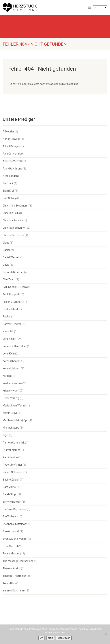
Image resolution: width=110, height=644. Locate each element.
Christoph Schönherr (15, 228)
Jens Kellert (10, 339)
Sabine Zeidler (11, 480)
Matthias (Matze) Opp (15, 420)
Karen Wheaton (12, 361)
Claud (6, 243)
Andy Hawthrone (12, 169)
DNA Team (9, 279)
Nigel (6, 435)
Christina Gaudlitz (13, 220)
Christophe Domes (13, 235)
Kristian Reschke (12, 383)
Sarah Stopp (10, 494)
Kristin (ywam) (11, 391)
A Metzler (8, 132)
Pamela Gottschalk (14, 443)
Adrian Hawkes (11, 139)
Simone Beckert (12, 502)
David (6, 265)
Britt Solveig (10, 198)
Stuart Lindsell (11, 531)
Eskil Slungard (11, 294)
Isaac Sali (8, 331)
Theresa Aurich (12, 568)
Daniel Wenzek (11, 257)
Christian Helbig (12, 213)
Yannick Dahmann (13, 591)
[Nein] (105, 634)
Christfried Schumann (15, 206)
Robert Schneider (13, 472)
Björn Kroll (9, 191)
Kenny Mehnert (12, 369)
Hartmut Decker (12, 324)
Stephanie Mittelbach (15, 524)
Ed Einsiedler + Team (15, 287)
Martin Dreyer (11, 413)
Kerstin (7, 376)
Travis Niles (9, 583)
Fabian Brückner (12, 302)
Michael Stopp (11, 428)
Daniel (6, 250)
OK (42, 638)
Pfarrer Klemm (11, 450)
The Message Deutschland (18, 561)
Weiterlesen (64, 638)
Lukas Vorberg (11, 398)
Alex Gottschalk (12, 154)
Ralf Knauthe (10, 457)
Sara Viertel (10, 487)
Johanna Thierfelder (15, 346)
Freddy (7, 317)
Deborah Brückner (13, 272)
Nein (50, 638)
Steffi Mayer (10, 516)
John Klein (9, 354)
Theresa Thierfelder (14, 576)
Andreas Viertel (12, 161)
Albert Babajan (11, 146)
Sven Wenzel (10, 546)
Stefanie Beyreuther (15, 509)
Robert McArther (12, 465)
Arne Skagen (10, 176)
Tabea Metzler (11, 554)
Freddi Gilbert (10, 309)
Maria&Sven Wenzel (14, 406)
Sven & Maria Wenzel (15, 539)
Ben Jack (8, 183)
